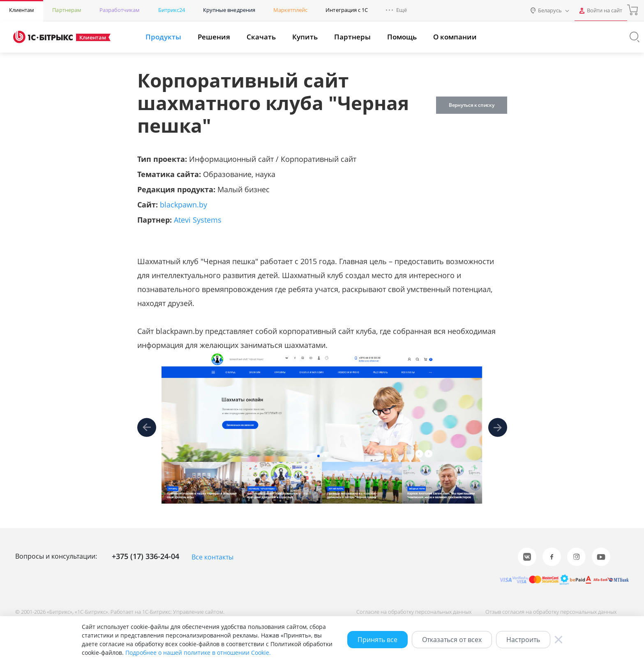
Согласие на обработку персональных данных (414, 612)
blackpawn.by (184, 205)
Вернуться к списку (471, 105)
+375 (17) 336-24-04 (145, 556)
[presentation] (147, 428)
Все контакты (212, 557)
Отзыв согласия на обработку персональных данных (551, 612)
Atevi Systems (198, 220)
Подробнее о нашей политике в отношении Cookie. (198, 653)
